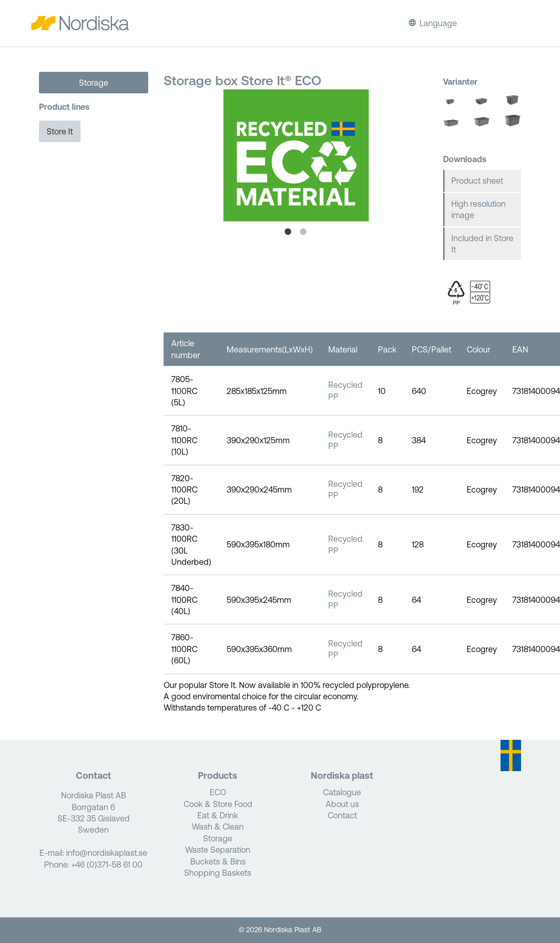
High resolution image (478, 209)
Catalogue (342, 792)
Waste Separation (218, 850)
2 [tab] (303, 232)
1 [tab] (288, 232)
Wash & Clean (218, 827)
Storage (94, 83)
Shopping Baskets (218, 873)
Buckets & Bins (218, 861)
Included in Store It (482, 244)
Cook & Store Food (218, 804)
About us (342, 804)
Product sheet (477, 181)
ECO (218, 792)
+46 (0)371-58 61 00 (107, 865)
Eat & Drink (218, 815)
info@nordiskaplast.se (107, 853)
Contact (342, 815)
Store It (60, 131)
